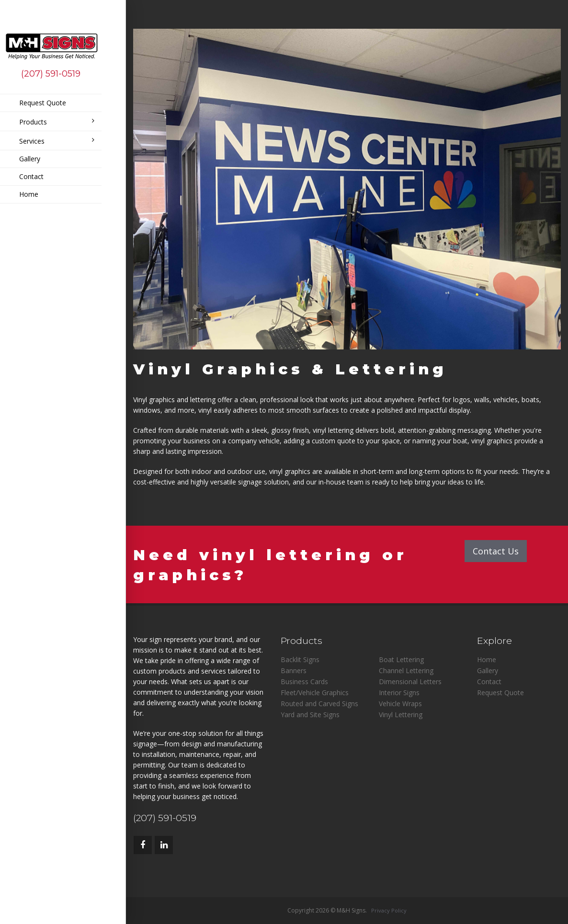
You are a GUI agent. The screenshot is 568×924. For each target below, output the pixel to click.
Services (57, 141)
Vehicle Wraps (400, 704)
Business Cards (304, 682)
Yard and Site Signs (310, 715)
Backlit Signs (300, 659)
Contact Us (496, 551)
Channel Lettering (406, 670)
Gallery (30, 159)
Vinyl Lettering (401, 715)
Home (29, 194)
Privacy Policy (389, 910)
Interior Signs (399, 693)
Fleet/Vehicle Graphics (315, 693)
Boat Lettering (401, 659)
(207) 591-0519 (51, 74)
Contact (31, 176)
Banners (294, 670)
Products (57, 122)
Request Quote (43, 103)
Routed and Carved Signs (319, 704)
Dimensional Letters (410, 682)
